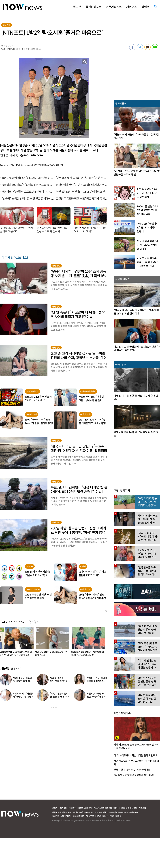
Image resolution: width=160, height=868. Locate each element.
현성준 (4, 46)
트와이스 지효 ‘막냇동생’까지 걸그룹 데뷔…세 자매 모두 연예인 (23, 697)
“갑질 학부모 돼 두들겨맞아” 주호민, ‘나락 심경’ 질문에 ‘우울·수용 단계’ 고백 (51, 653)
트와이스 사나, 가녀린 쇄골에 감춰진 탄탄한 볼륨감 (97, 681)
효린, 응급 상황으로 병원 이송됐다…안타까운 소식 (87, 653)
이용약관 (73, 808)
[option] (51, 643)
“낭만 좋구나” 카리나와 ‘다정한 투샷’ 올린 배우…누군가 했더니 (23, 681)
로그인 (55, 808)
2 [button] (54, 708)
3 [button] (56, 708)
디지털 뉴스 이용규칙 (129, 808)
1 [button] (52, 708)
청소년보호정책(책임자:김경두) (106, 808)
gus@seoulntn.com (29, 155)
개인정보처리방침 (85, 808)
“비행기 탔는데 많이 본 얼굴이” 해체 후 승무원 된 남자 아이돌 (60, 697)
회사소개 (64, 808)
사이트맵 (142, 808)
